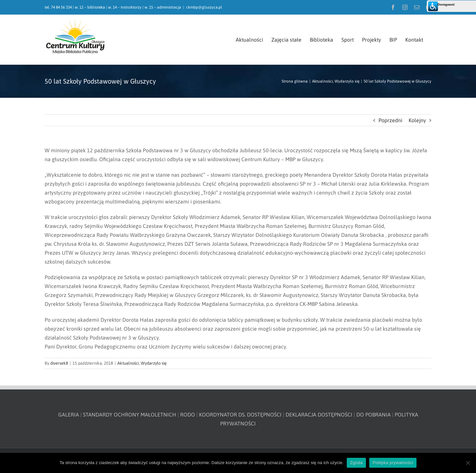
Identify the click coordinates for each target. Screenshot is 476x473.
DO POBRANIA (374, 415)
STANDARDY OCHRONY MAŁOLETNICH (130, 415)
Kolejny (417, 120)
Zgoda (356, 463)
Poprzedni (390, 120)
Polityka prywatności (393, 463)
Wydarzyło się (154, 363)
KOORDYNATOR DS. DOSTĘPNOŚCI (240, 415)
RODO (188, 415)
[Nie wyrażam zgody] (468, 463)
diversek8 (59, 363)
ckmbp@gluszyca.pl (204, 7)
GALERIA (69, 415)
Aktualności (128, 363)
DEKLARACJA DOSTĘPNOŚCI (319, 415)
